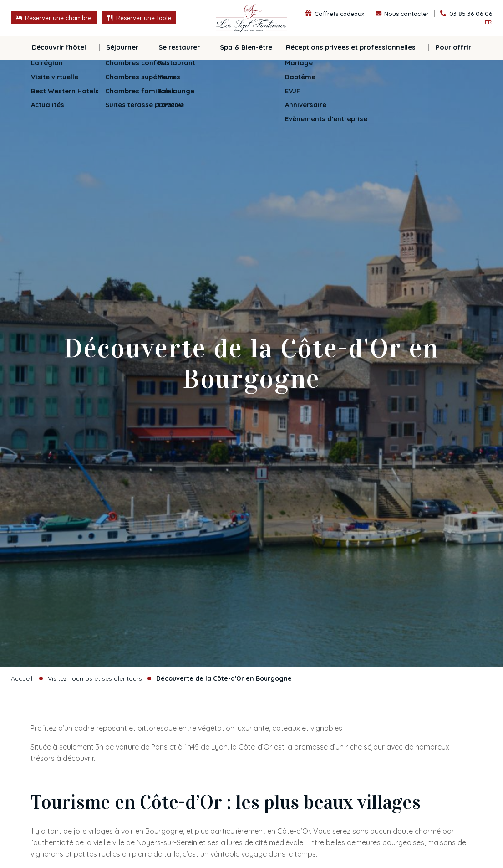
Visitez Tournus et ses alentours (95, 678)
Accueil (22, 678)
